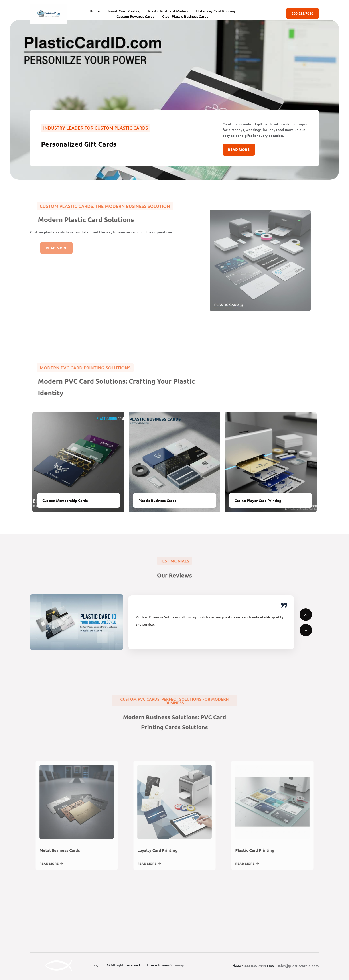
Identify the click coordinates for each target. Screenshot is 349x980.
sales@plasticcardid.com (298, 966)
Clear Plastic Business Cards (185, 16)
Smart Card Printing (124, 11)
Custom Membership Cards (65, 500)
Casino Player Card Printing (258, 500)
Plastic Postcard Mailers (168, 11)
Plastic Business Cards (157, 500)
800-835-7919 (255, 966)
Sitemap (177, 965)
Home (95, 11)
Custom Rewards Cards (135, 16)
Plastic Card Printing (260, 856)
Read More (239, 149)
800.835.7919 (302, 13)
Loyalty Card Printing (163, 856)
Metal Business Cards (65, 856)
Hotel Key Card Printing (216, 11)
